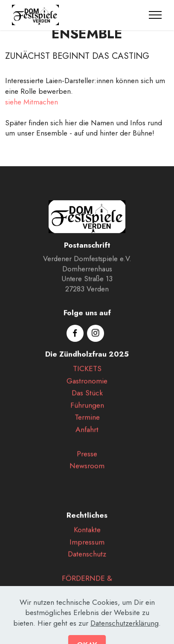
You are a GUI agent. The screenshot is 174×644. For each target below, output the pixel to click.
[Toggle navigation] (155, 15)
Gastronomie (87, 389)
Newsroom (87, 474)
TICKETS (87, 376)
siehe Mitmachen (32, 102)
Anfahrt (87, 437)
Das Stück (87, 401)
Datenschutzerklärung (125, 636)
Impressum (87, 550)
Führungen (87, 413)
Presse (87, 462)
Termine (87, 425)
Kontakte (87, 537)
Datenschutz (87, 562)
